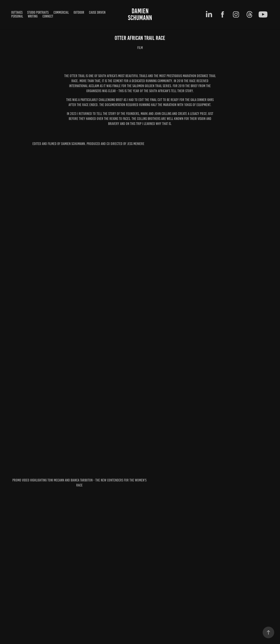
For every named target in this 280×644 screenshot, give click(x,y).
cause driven (97, 12)
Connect (48, 16)
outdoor (79, 12)
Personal (17, 16)
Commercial (61, 12)
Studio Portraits (38, 12)
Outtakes (17, 12)
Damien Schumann (140, 14)
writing (33, 16)
